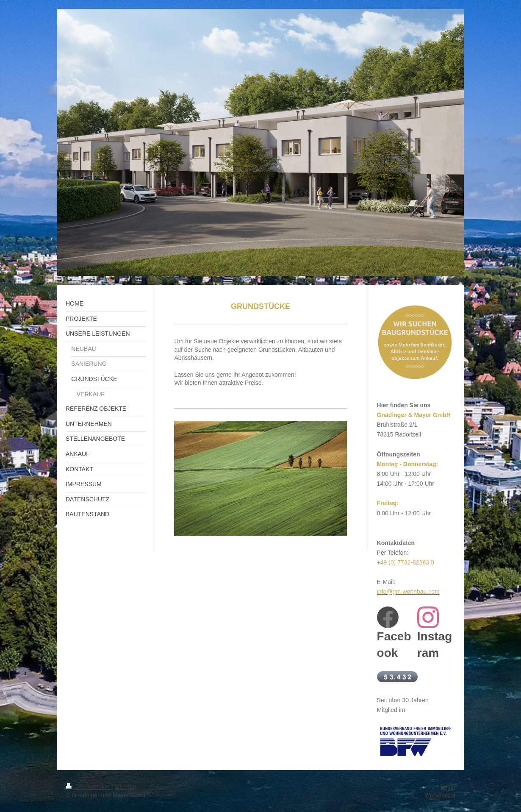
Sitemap (125, 787)
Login (448, 787)
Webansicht (440, 795)
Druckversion (88, 787)
